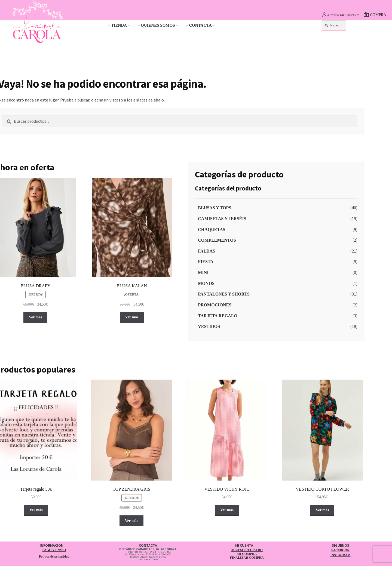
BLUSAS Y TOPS (215, 208)
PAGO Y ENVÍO (54, 550)
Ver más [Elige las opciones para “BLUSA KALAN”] (132, 317)
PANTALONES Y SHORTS (224, 294)
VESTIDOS (209, 326)
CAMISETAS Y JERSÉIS (222, 219)
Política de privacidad (54, 556)
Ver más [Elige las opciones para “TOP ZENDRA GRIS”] (132, 521)
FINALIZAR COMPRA (247, 558)
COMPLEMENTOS (217, 240)
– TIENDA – (119, 25)
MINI (203, 273)
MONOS (206, 283)
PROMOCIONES (215, 305)
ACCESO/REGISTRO (247, 550)
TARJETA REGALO (218, 316)
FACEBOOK (341, 550)
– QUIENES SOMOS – (158, 25)
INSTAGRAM (341, 555)
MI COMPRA (247, 554)
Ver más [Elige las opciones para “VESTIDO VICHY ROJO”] (227, 510)
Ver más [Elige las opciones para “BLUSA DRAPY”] (36, 317)
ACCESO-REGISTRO (343, 15)
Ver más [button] (36, 510)
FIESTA (206, 262)
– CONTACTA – (200, 25)
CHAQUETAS (212, 230)
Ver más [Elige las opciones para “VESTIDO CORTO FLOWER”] (322, 510)
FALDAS (206, 251)
